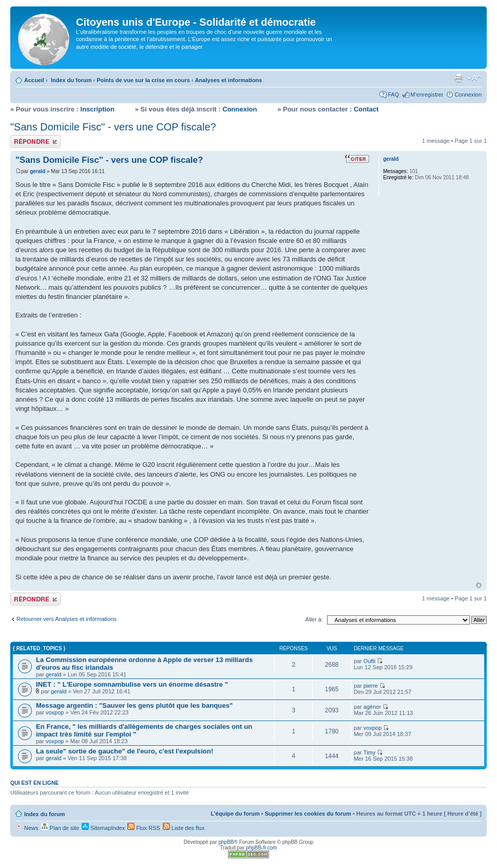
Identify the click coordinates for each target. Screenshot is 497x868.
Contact (366, 109)
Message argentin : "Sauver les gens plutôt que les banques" (134, 705)
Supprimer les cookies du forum (308, 814)
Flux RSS (144, 828)
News (27, 828)
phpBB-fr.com (262, 848)
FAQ (393, 95)
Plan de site (60, 828)
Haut (479, 585)
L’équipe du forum (235, 814)
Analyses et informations (229, 80)
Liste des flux (184, 828)
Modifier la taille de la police (474, 78)
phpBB (226, 842)
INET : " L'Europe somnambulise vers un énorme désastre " (132, 684)
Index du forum (71, 80)
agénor (372, 707)
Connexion (468, 95)
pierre (371, 686)
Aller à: (314, 619)
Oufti (369, 661)
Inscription (98, 109)
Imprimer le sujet (458, 78)
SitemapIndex (103, 828)
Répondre (35, 141)
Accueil (34, 80)
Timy (369, 752)
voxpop (55, 712)
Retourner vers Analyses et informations (66, 619)
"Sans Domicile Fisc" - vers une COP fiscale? (113, 127)
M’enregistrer (427, 95)
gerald (37, 171)
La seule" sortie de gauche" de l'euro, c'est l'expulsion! (125, 751)
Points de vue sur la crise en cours (143, 80)
